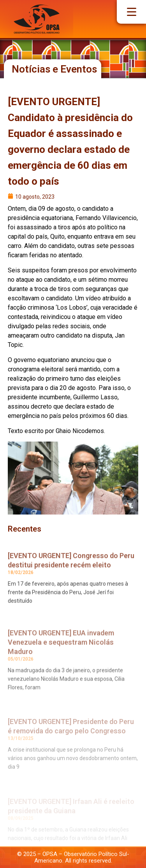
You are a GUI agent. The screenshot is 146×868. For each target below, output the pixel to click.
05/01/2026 (21, 669)
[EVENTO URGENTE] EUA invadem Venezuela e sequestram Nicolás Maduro (61, 652)
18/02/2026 (21, 579)
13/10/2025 (21, 748)
